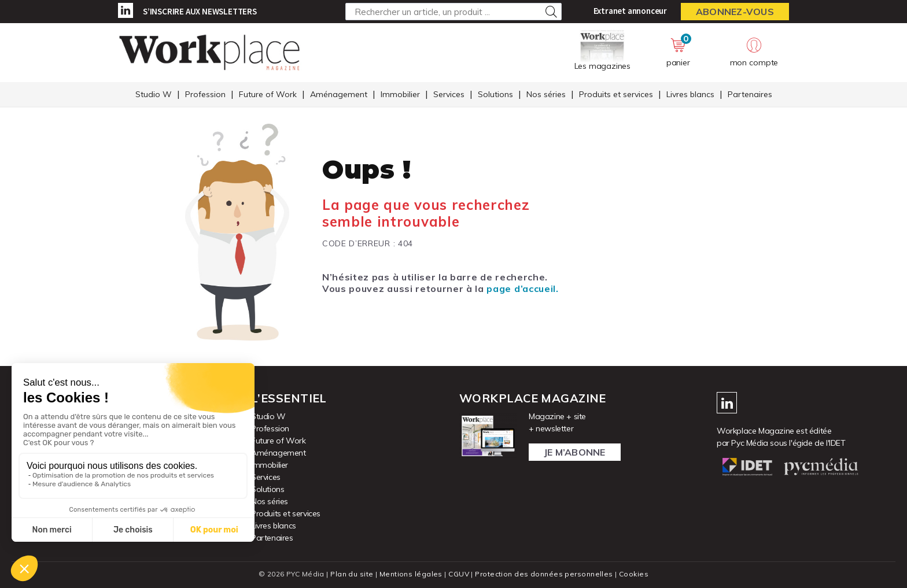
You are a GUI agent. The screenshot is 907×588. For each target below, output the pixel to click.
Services (449, 94)
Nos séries (546, 94)
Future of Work (268, 94)
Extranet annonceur (630, 11)
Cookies (634, 574)
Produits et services (616, 94)
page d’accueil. (522, 289)
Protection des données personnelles (544, 574)
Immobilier (400, 94)
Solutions (495, 94)
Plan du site (352, 574)
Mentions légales (411, 574)
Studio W (154, 94)
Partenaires (750, 94)
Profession (205, 94)
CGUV (459, 574)
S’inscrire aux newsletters (200, 11)
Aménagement (339, 94)
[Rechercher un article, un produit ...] (453, 12)
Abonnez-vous (735, 12)
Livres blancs (690, 94)
